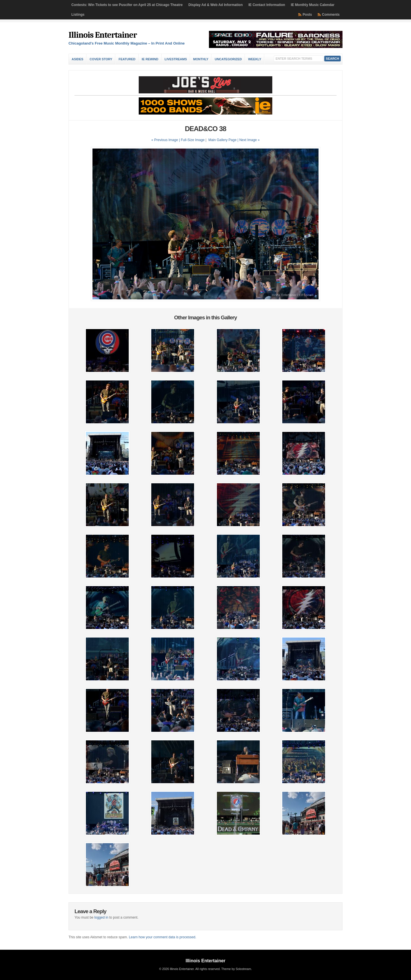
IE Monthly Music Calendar (313, 5)
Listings (78, 15)
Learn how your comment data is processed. (162, 937)
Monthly (201, 59)
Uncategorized (228, 59)
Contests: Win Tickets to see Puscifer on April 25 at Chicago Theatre (127, 5)
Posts (307, 15)
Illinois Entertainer (103, 35)
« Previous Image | (166, 140)
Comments (331, 15)
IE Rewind (150, 59)
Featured (127, 59)
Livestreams (176, 59)
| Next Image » (249, 140)
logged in (101, 917)
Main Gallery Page (222, 140)
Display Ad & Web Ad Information (215, 5)
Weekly (255, 59)
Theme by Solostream (236, 969)
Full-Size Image (193, 140)
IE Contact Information (267, 5)
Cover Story (101, 59)
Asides (77, 59)
